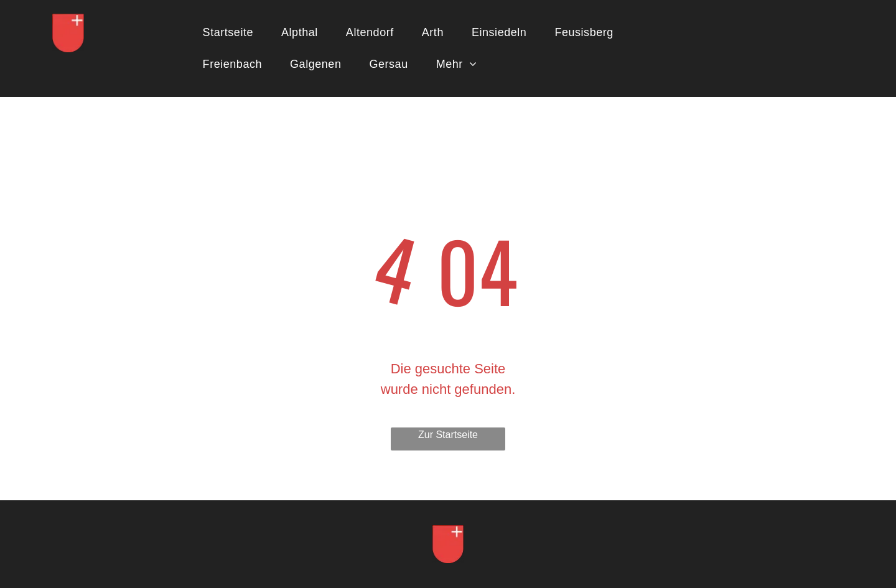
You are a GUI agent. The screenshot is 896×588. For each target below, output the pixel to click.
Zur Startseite (448, 435)
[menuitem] (233, 33)
